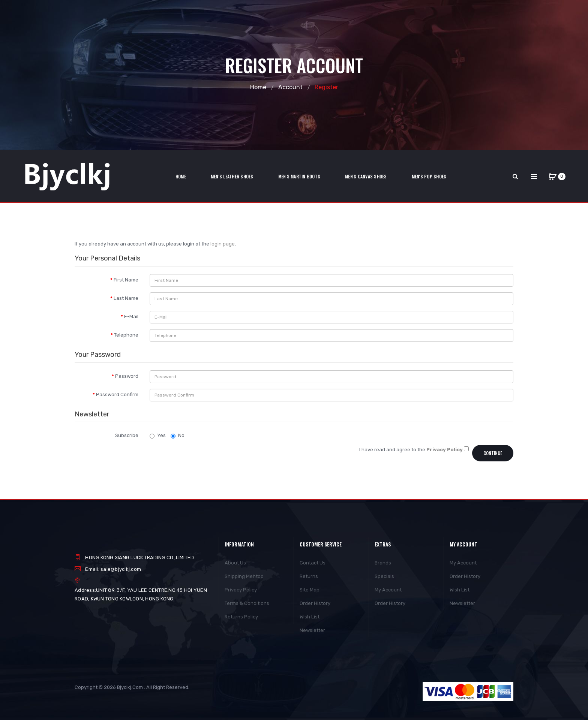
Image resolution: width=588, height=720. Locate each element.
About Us (235, 563)
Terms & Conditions (247, 603)
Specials (384, 576)
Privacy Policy (241, 590)
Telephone (126, 335)
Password (127, 376)
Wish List (310, 617)
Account (290, 87)
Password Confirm (117, 394)
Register (326, 87)
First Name (126, 280)
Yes (158, 436)
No (178, 436)
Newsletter (312, 630)
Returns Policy (241, 617)
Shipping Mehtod (244, 576)
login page (223, 244)
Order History (315, 603)
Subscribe (127, 435)
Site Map (310, 590)
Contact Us (313, 563)
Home (258, 87)
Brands (383, 563)
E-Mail (131, 317)
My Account (388, 590)
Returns (309, 576)
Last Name (126, 298)
